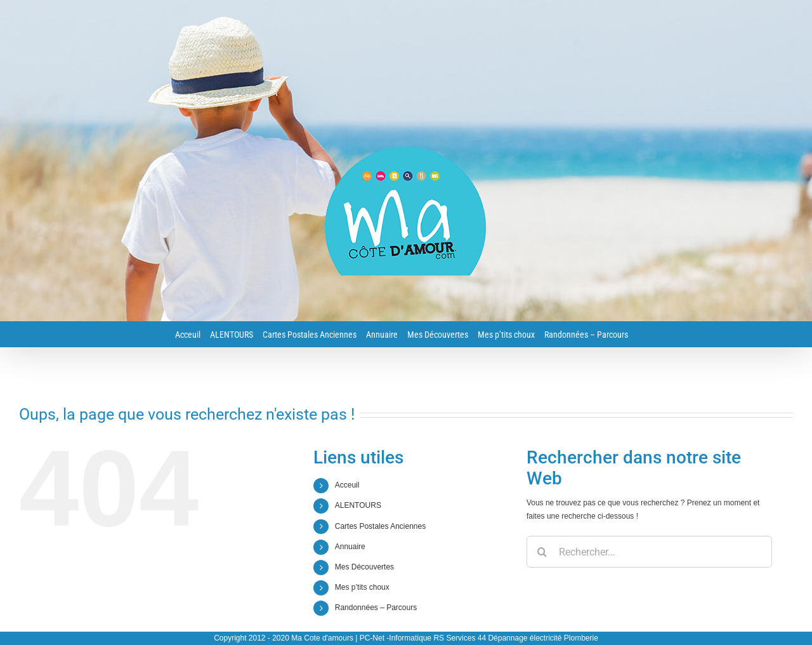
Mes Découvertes (364, 567)
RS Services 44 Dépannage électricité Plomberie (515, 638)
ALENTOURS (358, 505)
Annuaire (350, 547)
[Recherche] (542, 552)
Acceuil (347, 485)
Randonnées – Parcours (376, 608)
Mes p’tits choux (362, 587)
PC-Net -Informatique (396, 638)
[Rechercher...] (649, 552)
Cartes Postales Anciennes (380, 526)
